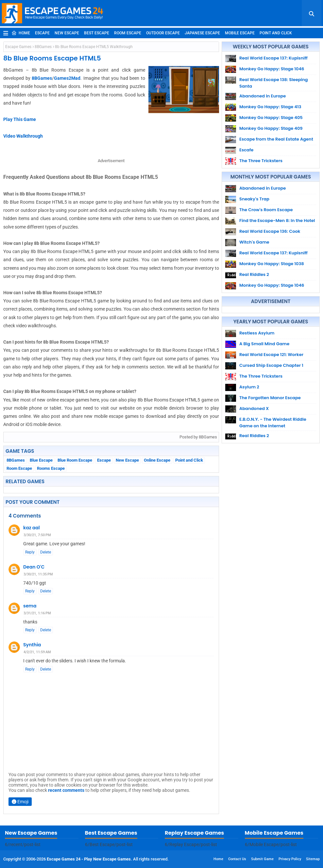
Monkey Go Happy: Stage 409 (271, 128)
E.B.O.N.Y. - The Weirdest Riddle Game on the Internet (273, 423)
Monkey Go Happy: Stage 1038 (272, 264)
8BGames (43, 47)
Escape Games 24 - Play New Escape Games (89, 859)
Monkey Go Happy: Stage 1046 (272, 69)
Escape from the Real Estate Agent (276, 139)
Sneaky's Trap (254, 199)
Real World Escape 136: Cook (270, 231)
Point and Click (276, 33)
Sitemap (313, 859)
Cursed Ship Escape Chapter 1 (271, 365)
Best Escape (97, 33)
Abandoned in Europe (263, 96)
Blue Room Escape (75, 460)
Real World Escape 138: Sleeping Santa (274, 83)
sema (30, 606)
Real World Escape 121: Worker (271, 355)
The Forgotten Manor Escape (270, 398)
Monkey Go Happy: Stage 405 (271, 118)
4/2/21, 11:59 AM (37, 652)
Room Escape (128, 33)
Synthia (32, 645)
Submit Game (262, 859)
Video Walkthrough (23, 136)
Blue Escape (41, 460)
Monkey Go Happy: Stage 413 (270, 107)
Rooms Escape (51, 468)
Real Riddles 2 (254, 274)
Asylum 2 (249, 387)
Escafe (246, 150)
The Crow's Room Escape (266, 210)
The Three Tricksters (261, 161)
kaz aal (32, 528)
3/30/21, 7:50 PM (37, 535)
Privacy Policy (290, 859)
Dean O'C (34, 567)
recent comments (66, 790)
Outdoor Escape (163, 33)
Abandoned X (254, 408)
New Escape (67, 33)
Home (21, 33)
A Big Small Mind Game (264, 344)
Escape (42, 33)
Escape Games (18, 47)
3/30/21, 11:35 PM (38, 574)
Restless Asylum (257, 333)
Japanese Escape (202, 33)
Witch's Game (254, 242)
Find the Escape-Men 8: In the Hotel (277, 221)
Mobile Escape (240, 33)
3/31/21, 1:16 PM (37, 613)
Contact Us (237, 859)
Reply (30, 552)
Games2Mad (67, 78)
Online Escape (157, 460)
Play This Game (20, 119)
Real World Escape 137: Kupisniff (273, 58)
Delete (46, 552)
